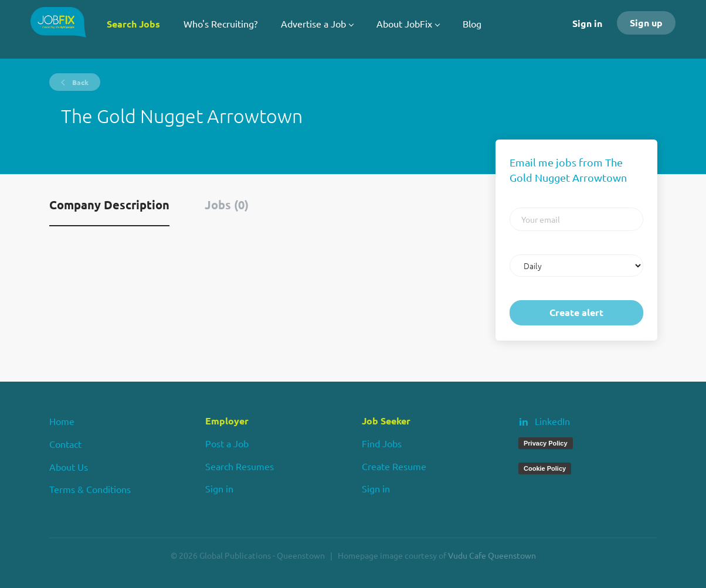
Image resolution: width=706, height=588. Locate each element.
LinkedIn (552, 421)
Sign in (587, 23)
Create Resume (394, 466)
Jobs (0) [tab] (227, 205)
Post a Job (227, 443)
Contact (65, 444)
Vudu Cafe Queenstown (492, 555)
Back (79, 82)
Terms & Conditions (90, 489)
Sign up (646, 23)
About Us (69, 467)
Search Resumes (240, 466)
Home (62, 421)
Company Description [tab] (109, 205)
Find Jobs (382, 443)
